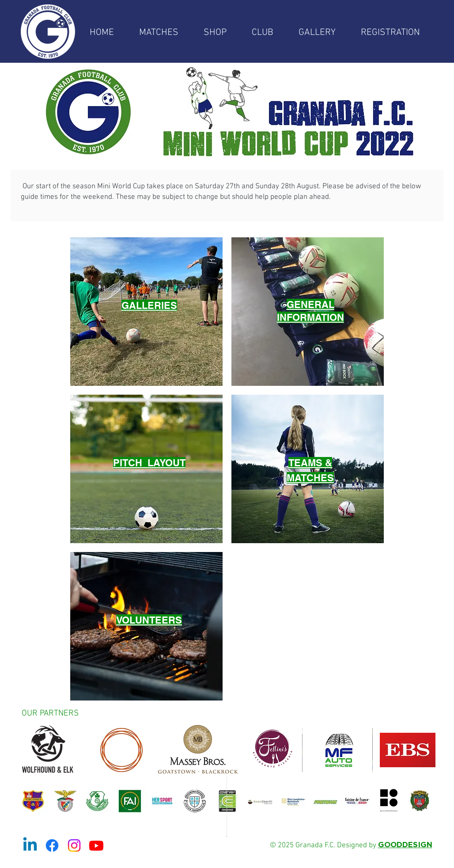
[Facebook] (52, 845)
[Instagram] (74, 845)
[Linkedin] (30, 845)
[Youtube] (96, 845)
